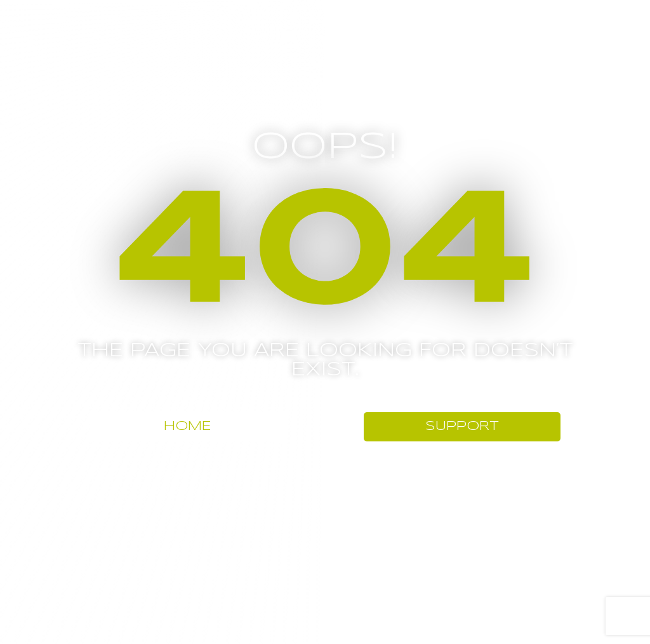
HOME (188, 426)
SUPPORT (462, 426)
